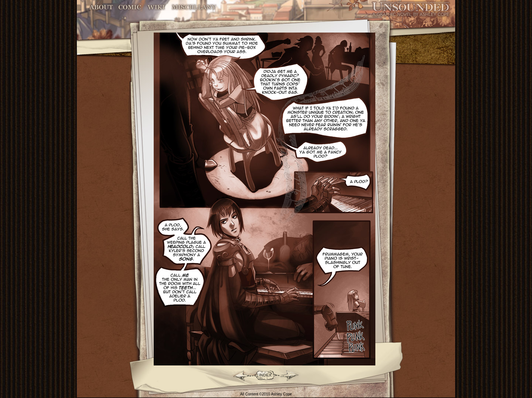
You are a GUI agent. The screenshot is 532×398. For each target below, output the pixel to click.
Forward (292, 375)
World (156, 7)
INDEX (265, 375)
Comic (130, 7)
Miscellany (194, 7)
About (102, 7)
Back (238, 375)
